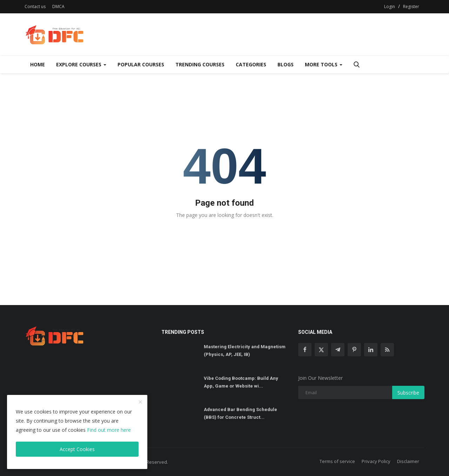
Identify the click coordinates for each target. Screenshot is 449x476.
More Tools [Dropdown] (324, 64)
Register (411, 6)
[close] (140, 402)
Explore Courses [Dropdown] (81, 64)
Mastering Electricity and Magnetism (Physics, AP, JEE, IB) (245, 351)
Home (38, 64)
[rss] (387, 350)
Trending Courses (200, 64)
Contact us (35, 6)
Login (390, 6)
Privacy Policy (376, 461)
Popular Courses (141, 64)
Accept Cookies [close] (77, 449)
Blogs (286, 64)
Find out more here (109, 430)
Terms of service (337, 461)
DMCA (58, 6)
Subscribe (408, 393)
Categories (251, 64)
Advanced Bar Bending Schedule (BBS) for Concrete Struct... (240, 413)
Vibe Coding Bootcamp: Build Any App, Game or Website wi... (241, 382)
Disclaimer (408, 461)
